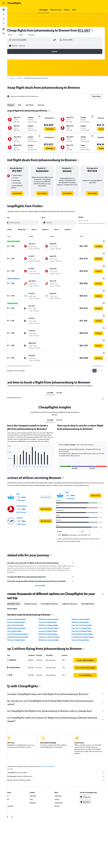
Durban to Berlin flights (20, 621)
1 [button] (95, 358)
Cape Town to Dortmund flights (53, 627)
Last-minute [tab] (35, 105)
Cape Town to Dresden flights (52, 618)
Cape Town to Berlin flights (52, 612)
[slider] (105, 223)
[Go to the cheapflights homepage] (15, 3)
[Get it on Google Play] (87, 788)
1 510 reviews (27, 490)
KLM (24, 484)
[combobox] (38, 35)
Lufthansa (26, 507)
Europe (18, 78)
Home (12, 78)
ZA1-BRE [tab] (53, 380)
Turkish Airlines (27, 495)
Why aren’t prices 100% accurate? (59, 771)
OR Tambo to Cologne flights (21, 630)
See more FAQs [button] (44, 575)
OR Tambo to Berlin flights (82, 612)
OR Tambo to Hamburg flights (22, 618)
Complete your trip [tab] (36, 593)
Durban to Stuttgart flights (82, 630)
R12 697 (90, 30)
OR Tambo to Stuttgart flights (52, 615)
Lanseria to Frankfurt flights (52, 621)
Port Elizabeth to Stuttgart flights (85, 627)
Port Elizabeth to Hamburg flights (23, 627)
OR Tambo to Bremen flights (52, 624)
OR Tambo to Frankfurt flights (52, 609)
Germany (25, 78)
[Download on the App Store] (87, 793)
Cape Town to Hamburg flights (84, 615)
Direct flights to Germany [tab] (55, 593)
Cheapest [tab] (16, 105)
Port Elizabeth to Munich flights (84, 624)
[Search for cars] (4, 19)
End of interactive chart (12, 456)
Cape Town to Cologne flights (83, 618)
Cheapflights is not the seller (59, 763)
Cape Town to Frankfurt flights (22, 609)
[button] (4, 3)
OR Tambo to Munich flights (83, 609)
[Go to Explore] (4, 23)
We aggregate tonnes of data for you (59, 767)
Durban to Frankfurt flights (21, 615)
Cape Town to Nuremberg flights (23, 624)
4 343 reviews (27, 502)
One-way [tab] (47, 105)
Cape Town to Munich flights (21, 612)
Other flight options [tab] (94, 593)
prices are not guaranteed (53, 757)
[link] (22, 193)
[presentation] (98, 31)
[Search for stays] (4, 14)
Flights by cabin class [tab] (76, 593)
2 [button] (99, 358)
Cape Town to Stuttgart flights (84, 621)
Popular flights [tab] (18, 598)
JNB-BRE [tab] (62, 380)
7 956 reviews (27, 514)
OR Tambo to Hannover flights (53, 630)
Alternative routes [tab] (19, 593)
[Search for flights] (4, 10)
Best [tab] (25, 105)
